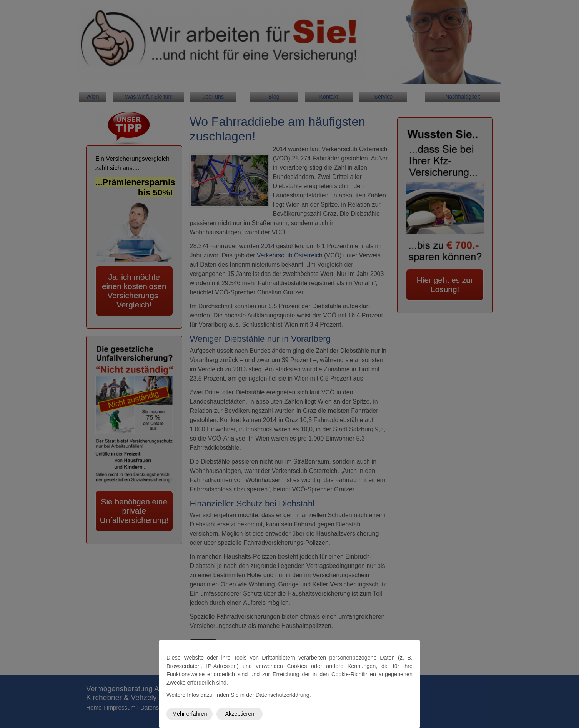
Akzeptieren (240, 714)
